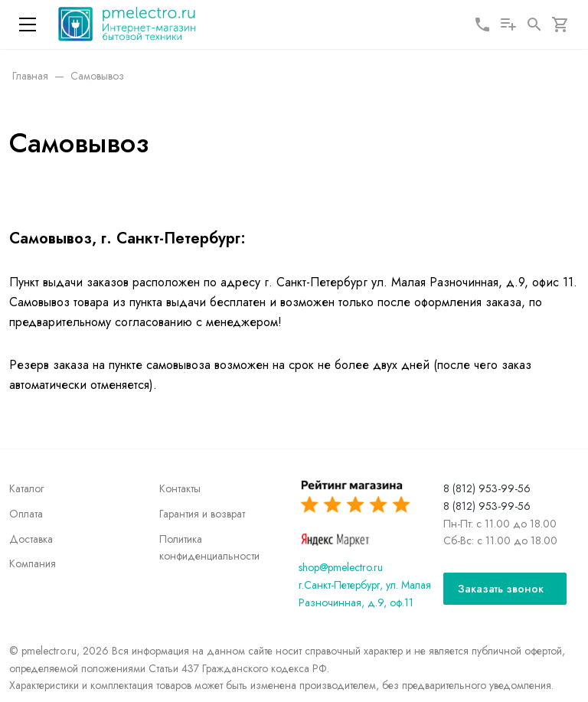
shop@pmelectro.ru (341, 567)
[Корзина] (560, 24)
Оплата (26, 514)
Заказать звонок (501, 589)
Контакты (180, 488)
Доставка (31, 539)
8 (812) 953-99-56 (487, 488)
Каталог (26, 488)
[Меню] (28, 24)
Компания (33, 563)
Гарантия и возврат (202, 514)
